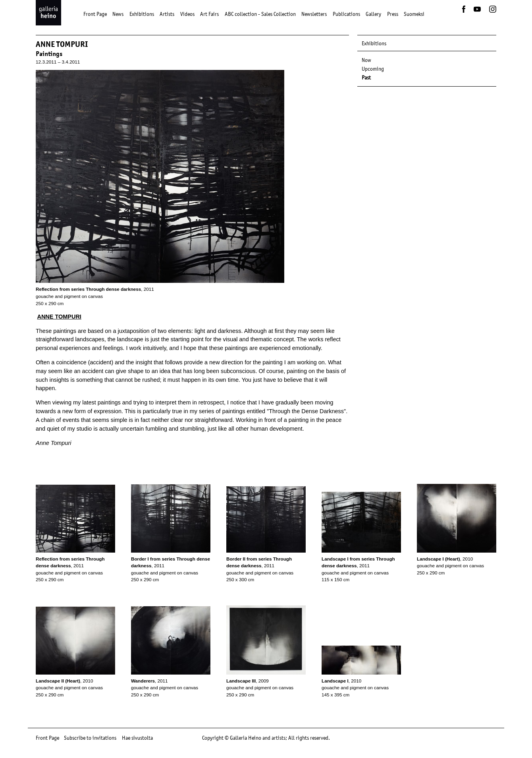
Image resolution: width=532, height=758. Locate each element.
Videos (187, 14)
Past (366, 77)
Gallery (373, 14)
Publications (346, 14)
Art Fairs (209, 14)
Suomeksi (414, 14)
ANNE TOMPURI (59, 317)
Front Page (95, 14)
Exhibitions (142, 14)
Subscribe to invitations (90, 738)
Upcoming (373, 69)
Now (366, 60)
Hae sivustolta (137, 738)
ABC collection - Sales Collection (260, 14)
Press (393, 14)
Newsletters (314, 14)
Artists (167, 14)
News (118, 14)
